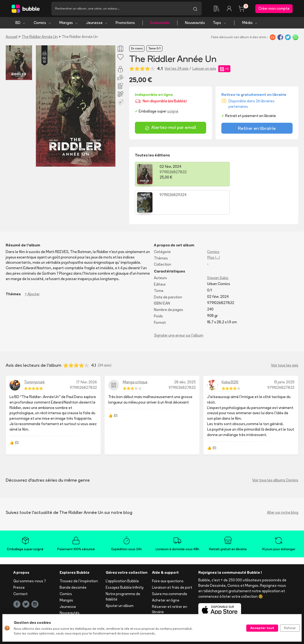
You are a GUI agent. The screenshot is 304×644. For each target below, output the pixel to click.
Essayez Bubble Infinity (125, 560)
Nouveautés (195, 23)
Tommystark (34, 354)
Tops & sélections (75, 591)
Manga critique (135, 354)
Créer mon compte (274, 9)
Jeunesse (97, 23)
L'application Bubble (122, 553)
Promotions (125, 23)
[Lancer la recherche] (195, 9)
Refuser (290, 628)
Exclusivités (160, 23)
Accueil (12, 37)
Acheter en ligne (166, 572)
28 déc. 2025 (185, 354)
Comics (43, 23)
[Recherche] (120, 9)
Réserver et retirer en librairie (170, 581)
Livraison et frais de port (172, 560)
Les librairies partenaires (126, 609)
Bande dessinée (73, 560)
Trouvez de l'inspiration (79, 553)
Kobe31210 (230, 354)
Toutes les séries (74, 598)
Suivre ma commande (170, 566)
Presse (19, 560)
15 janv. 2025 (284, 354)
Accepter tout (262, 628)
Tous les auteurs (73, 604)
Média (250, 23)
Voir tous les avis (285, 337)
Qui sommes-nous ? (30, 553)
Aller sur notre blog (283, 485)
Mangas (69, 23)
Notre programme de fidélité (123, 569)
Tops (220, 23)
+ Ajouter (32, 266)
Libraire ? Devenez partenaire (121, 600)
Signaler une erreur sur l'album (179, 307)
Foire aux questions (168, 553)
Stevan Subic (218, 250)
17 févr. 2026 (87, 354)
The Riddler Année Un (40, 37)
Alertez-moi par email (170, 128)
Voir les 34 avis (177, 69)
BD (21, 23)
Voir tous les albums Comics (275, 452)
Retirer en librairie (257, 129)
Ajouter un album (120, 578)
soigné (173, 112)
